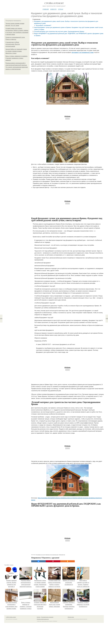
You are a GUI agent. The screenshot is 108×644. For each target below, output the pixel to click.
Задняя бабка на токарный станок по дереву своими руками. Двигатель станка (16, 51)
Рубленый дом (62, 555)
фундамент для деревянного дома (83, 52)
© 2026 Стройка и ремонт (11, 617)
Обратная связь (71, 617)
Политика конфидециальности (43, 619)
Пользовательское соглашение (47, 617)
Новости (53, 9)
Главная (46, 9)
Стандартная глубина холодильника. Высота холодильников (13, 44)
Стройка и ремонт (54, 3)
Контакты (39, 617)
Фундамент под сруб (41, 555)
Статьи (60, 9)
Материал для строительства (52, 555)
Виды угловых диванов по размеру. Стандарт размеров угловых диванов (17, 58)
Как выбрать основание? (43, 25)
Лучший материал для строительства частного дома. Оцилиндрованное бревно (59, 32)
